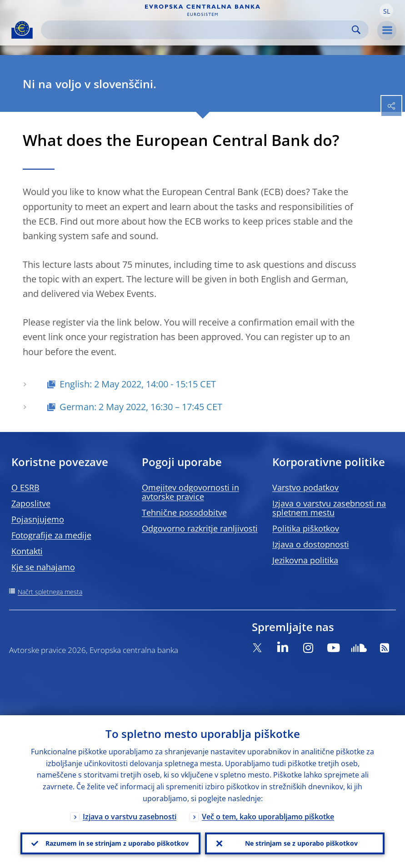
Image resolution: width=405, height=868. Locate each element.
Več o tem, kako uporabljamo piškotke (268, 817)
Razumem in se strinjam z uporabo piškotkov (117, 843)
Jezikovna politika (305, 560)
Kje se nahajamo (43, 567)
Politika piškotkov (306, 528)
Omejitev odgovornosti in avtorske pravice (190, 492)
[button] (386, 10)
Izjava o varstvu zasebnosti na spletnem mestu (329, 508)
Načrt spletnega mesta (50, 592)
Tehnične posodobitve (184, 512)
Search (356, 30)
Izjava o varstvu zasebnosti (130, 817)
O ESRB (25, 487)
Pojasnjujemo (38, 519)
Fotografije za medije (51, 535)
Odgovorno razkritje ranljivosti (200, 528)
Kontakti (27, 551)
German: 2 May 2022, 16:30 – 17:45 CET (141, 407)
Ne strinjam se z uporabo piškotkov (301, 843)
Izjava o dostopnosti (311, 544)
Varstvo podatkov (305, 487)
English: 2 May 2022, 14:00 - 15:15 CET (139, 384)
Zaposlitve (31, 503)
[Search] (197, 30)
